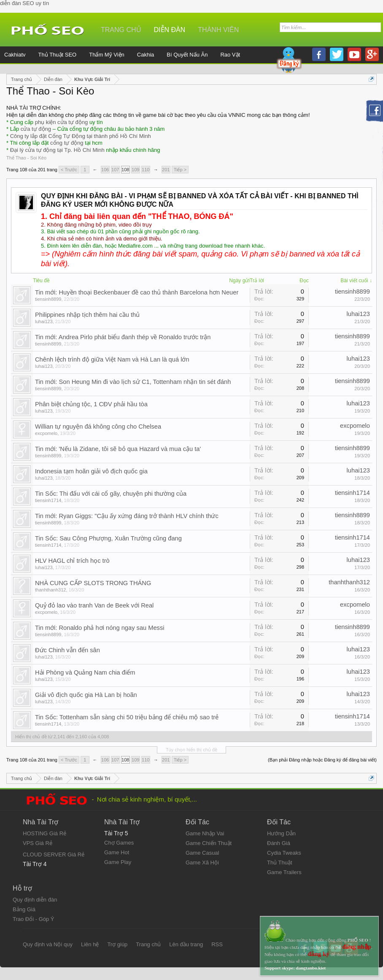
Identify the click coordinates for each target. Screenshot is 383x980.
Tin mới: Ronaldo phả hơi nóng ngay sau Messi (100, 628)
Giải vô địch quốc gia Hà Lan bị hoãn (86, 695)
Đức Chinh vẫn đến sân (67, 650)
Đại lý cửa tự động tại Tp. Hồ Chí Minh (57, 150)
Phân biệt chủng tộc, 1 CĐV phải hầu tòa (91, 404)
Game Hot (117, 852)
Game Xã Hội (202, 863)
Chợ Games (119, 843)
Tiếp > (180, 170)
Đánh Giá (279, 843)
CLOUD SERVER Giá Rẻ (54, 854)
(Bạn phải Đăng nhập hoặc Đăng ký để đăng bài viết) (322, 760)
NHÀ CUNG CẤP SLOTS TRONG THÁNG (93, 583)
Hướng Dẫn (281, 833)
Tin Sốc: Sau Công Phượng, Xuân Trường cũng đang (108, 538)
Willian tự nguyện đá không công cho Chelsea (98, 427)
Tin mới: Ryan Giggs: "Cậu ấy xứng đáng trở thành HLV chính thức (127, 516)
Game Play (118, 862)
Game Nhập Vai (205, 833)
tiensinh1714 (48, 500)
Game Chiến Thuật (209, 843)
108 (125, 170)
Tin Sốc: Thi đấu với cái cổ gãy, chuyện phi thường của (111, 494)
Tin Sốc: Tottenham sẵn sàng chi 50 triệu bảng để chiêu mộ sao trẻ (127, 717)
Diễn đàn (170, 30)
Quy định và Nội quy (48, 944)
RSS (217, 944)
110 (146, 170)
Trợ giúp (117, 944)
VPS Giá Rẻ (38, 843)
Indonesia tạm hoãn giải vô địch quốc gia (91, 471)
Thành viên (218, 30)
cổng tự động (67, 143)
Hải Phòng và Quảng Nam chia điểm (85, 672)
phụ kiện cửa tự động (62, 122)
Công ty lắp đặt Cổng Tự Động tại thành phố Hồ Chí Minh (81, 136)
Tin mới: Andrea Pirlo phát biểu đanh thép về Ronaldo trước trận (123, 337)
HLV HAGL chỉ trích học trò (72, 561)
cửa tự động (36, 129)
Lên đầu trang (186, 944)
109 (135, 170)
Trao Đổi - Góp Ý (34, 919)
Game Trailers (284, 872)
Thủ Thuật (280, 863)
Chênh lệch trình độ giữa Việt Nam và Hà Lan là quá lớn (112, 359)
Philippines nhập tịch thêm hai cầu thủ (87, 315)
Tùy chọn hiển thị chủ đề (191, 750)
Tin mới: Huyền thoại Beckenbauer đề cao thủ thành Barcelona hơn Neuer (137, 292)
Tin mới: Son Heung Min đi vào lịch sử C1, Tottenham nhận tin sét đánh (133, 382)
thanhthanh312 (50, 590)
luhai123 (44, 321)
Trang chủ (121, 30)
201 (166, 170)
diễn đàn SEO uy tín (24, 3)
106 (105, 170)
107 (115, 170)
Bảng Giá (24, 909)
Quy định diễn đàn (35, 900)
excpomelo (46, 433)
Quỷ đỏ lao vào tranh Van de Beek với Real (94, 605)
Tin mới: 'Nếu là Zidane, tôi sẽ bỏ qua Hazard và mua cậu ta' (118, 449)
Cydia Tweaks (284, 853)
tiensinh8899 (48, 299)
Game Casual (202, 853)
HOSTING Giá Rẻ (45, 833)
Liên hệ (90, 944)
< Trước (69, 170)
